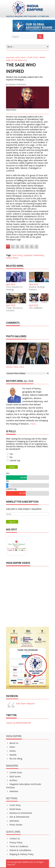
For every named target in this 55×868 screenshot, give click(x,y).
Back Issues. (13, 776)
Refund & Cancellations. (19, 850)
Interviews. (13, 821)
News (23, 57)
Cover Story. (13, 805)
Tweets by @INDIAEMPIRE (18, 723)
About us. (12, 743)
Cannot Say (15, 460)
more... (34, 424)
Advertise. (12, 791)
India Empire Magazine (25, 704)
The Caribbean (36, 308)
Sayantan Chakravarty (17, 84)
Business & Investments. (19, 813)
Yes (11, 454)
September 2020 (13, 57)
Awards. (11, 755)
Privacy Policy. (14, 843)
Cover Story (17, 255)
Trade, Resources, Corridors (14, 309)
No (11, 457)
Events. (11, 751)
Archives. (12, 780)
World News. (14, 809)
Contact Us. (13, 839)
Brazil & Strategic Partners (37, 288)
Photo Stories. (14, 825)
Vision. (11, 747)
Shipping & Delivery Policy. (20, 854)
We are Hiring (14, 759)
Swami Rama (12, 258)
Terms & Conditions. (17, 846)
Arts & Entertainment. (18, 817)
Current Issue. (14, 772)
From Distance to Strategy (14, 288)
